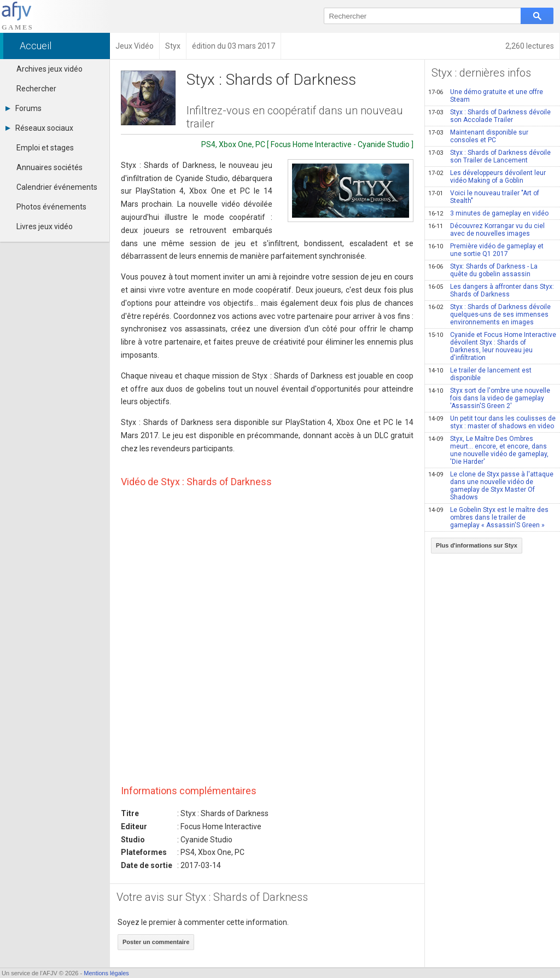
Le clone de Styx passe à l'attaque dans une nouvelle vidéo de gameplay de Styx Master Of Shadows (491, 486)
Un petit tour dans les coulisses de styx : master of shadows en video (492, 422)
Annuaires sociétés (49, 167)
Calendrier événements (57, 187)
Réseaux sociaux (39, 128)
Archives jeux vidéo (49, 69)
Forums (24, 108)
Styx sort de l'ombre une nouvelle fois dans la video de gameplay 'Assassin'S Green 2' (489, 398)
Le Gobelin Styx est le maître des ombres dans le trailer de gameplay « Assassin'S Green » (488, 517)
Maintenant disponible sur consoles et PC (478, 136)
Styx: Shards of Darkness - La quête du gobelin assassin (483, 270)
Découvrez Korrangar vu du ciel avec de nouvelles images (486, 230)
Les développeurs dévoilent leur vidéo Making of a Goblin (487, 177)
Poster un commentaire (156, 942)
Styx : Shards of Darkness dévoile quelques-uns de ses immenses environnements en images (489, 315)
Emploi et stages (45, 148)
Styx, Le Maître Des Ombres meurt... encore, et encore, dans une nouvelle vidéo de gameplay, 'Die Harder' (488, 450)
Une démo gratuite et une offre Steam (486, 96)
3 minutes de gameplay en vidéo (488, 213)
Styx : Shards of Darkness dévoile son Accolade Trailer (489, 116)
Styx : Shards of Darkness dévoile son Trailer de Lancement (489, 156)
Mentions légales (106, 973)
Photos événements (51, 207)
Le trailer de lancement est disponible (480, 374)
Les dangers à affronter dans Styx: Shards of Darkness (491, 290)
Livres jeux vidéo (45, 226)
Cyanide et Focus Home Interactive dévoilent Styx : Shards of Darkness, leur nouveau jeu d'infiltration (492, 346)
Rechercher (36, 89)
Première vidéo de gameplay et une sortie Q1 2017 (486, 250)
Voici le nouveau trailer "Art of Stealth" (484, 197)
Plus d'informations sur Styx (477, 545)
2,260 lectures (530, 46)
